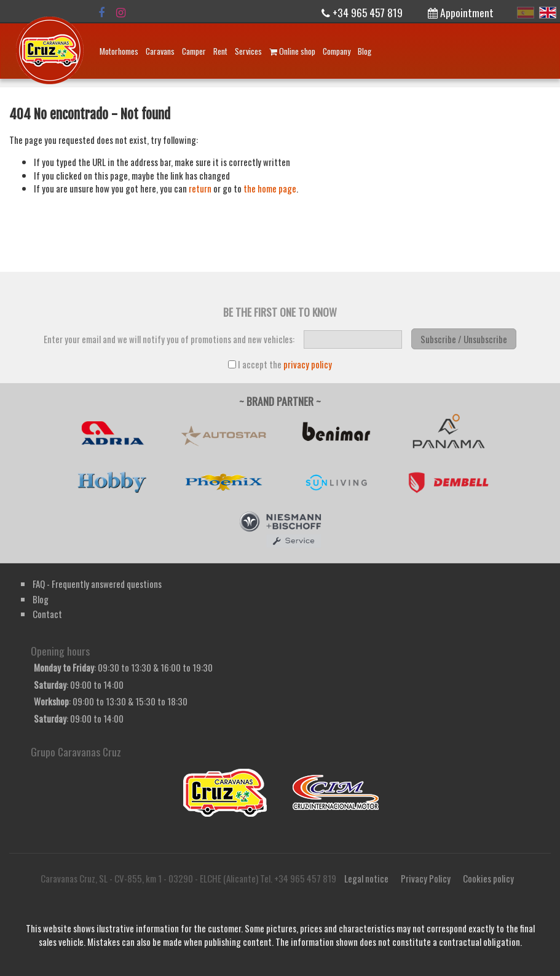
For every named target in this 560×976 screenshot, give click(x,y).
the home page (270, 188)
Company (337, 51)
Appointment (461, 12)
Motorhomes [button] (119, 51)
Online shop (292, 51)
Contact (47, 614)
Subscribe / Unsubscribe (464, 339)
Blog (365, 51)
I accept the (280, 364)
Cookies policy (488, 878)
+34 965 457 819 (362, 12)
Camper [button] (194, 51)
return (200, 188)
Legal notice (366, 878)
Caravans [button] (160, 51)
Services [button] (248, 51)
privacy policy (308, 364)
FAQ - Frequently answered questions (97, 584)
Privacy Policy (426, 878)
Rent (220, 51)
